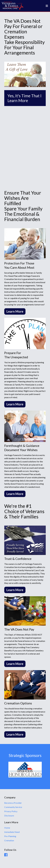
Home (7, 828)
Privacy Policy (11, 811)
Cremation (9, 840)
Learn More (15, 311)
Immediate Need (12, 832)
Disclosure (9, 816)
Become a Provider (13, 803)
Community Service (13, 807)
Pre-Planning (10, 836)
